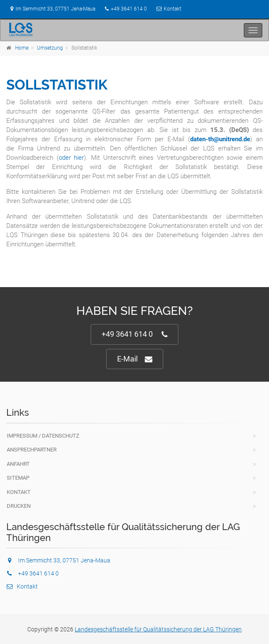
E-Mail (135, 359)
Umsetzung (50, 48)
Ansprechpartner (32, 450)
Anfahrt (18, 464)
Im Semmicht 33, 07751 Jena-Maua (51, 9)
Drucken (19, 506)
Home (22, 48)
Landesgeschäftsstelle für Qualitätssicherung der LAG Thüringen (158, 629)
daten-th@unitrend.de (220, 139)
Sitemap (18, 478)
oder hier (72, 158)
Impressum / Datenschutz (43, 436)
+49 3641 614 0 (129, 9)
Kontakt (172, 9)
